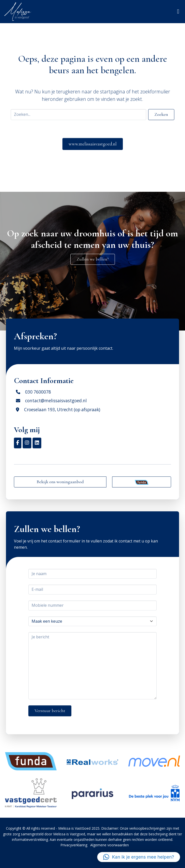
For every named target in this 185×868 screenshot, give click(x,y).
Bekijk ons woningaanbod (60, 482)
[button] (139, 857)
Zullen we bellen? (93, 259)
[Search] (78, 114)
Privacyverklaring (74, 845)
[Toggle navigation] (178, 11)
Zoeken (161, 114)
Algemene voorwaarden (110, 845)
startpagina (113, 92)
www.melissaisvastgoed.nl (93, 144)
